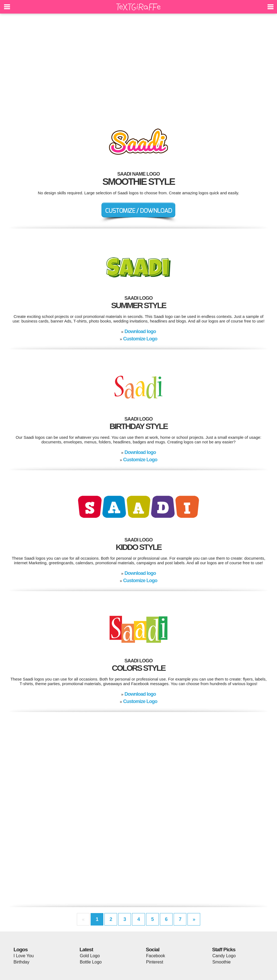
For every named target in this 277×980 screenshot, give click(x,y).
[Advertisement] (138, 68)
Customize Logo (140, 339)
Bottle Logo (91, 962)
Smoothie (222, 962)
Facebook (156, 956)
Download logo (140, 331)
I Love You (24, 956)
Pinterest (155, 962)
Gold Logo (90, 956)
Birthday (22, 962)
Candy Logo (224, 956)
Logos (21, 950)
